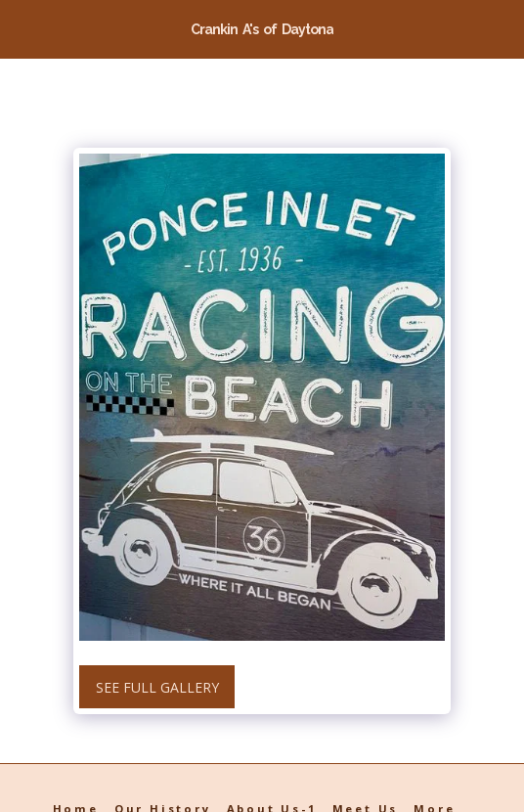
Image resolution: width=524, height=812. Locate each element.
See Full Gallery (157, 687)
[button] (22, 28)
